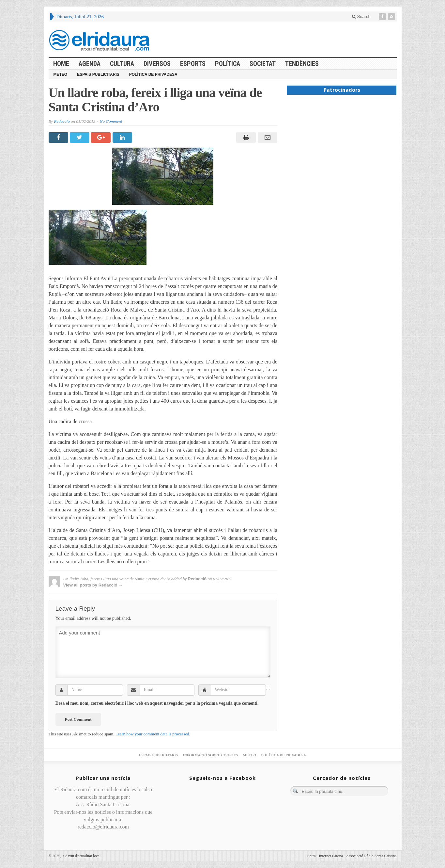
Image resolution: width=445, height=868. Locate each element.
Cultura (122, 64)
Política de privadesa (153, 74)
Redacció (62, 121)
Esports (193, 64)
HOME (61, 64)
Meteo (61, 74)
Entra (312, 856)
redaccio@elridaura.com (103, 827)
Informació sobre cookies (210, 755)
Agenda (90, 64)
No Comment (111, 121)
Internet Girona (331, 856)
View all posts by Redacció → (93, 585)
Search (361, 16)
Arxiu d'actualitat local (82, 856)
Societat (263, 64)
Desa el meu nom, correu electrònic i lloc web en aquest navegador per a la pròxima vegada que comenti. (157, 703)
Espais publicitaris (98, 74)
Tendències (302, 64)
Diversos (157, 64)
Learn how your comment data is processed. (153, 734)
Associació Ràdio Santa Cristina (371, 856)
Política (228, 64)
